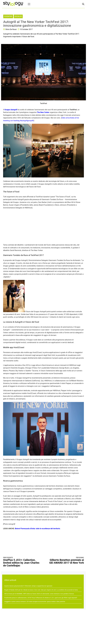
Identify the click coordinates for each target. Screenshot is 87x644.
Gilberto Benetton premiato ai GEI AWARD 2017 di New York (66, 560)
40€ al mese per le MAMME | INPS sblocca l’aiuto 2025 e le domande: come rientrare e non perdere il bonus (39, 594)
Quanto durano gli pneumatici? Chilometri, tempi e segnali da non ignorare (28, 586)
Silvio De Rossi (11, 29)
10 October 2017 (26, 29)
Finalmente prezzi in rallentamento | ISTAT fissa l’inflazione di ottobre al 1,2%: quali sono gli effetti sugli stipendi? (41, 598)
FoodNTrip (8, 16)
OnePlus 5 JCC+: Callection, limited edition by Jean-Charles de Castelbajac (21, 562)
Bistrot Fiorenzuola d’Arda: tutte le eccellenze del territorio (37, 529)
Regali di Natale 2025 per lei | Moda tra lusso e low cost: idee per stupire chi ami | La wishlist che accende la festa (41, 590)
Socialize (18, 16)
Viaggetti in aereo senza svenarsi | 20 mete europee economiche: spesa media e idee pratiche (35, 601)
